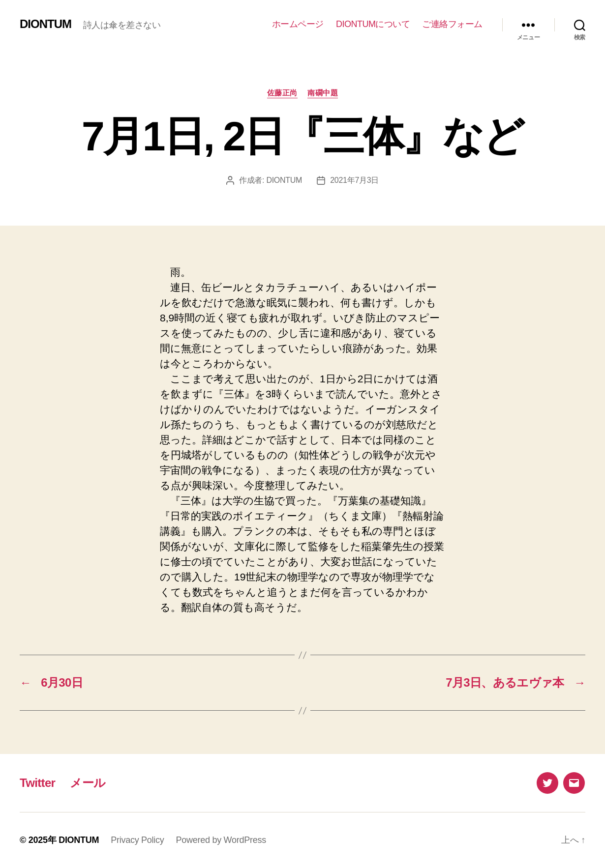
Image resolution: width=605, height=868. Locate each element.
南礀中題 (323, 93)
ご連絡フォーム (452, 24)
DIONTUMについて (373, 24)
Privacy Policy (137, 840)
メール (88, 783)
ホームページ (298, 24)
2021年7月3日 (354, 180)
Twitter (37, 783)
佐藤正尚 (282, 93)
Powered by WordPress (221, 840)
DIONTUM (45, 24)
